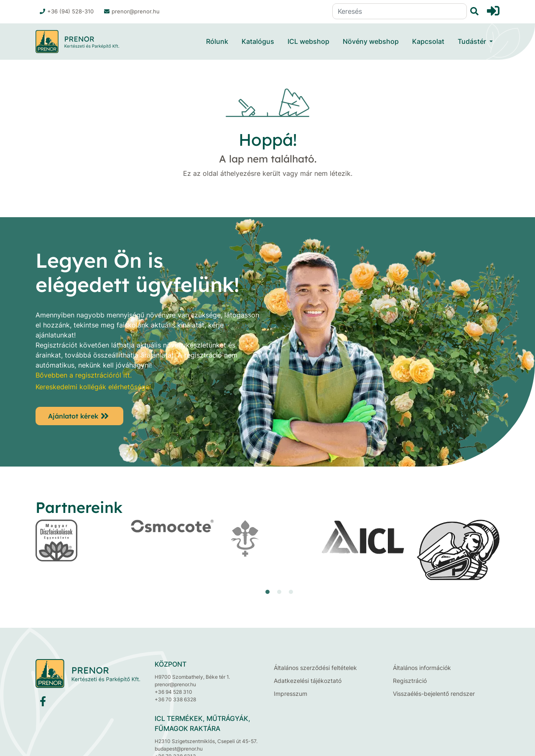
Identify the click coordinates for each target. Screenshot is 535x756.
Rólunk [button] (217, 41)
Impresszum (290, 694)
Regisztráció (410, 681)
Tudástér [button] (473, 41)
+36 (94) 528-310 (67, 11)
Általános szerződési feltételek (315, 668)
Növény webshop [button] (371, 41)
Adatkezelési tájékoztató (308, 681)
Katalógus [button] (258, 41)
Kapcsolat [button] (428, 41)
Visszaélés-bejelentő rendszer (434, 694)
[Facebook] (43, 703)
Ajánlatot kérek (73, 416)
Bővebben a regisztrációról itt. (84, 375)
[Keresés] (400, 11)
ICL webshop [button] (308, 41)
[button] (267, 592)
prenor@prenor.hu (132, 11)
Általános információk (422, 668)
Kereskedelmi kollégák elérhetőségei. (94, 387)
